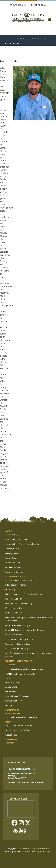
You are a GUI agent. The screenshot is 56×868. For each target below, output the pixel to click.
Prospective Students (14, 572)
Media (8, 722)
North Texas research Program (18, 625)
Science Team (11, 558)
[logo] (28, 18)
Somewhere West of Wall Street (19, 730)
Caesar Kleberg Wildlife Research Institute (25, 39)
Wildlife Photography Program (18, 649)
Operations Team (13, 563)
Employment (12, 740)
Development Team (14, 553)
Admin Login (45, 851)
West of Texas (11, 735)
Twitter (28, 823)
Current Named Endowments (18, 696)
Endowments (11, 692)
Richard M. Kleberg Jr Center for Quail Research (25, 630)
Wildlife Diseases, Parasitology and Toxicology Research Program (29, 655)
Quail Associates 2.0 (14, 613)
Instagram (21, 823)
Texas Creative (30, 851)
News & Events (13, 714)
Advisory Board (12, 549)
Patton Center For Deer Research (19, 580)
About (9, 531)
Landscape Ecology (14, 599)
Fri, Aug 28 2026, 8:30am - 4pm (21, 769)
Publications (12, 710)
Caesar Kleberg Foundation (17, 539)
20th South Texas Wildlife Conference (21, 717)
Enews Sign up (18, 5)
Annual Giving (11, 687)
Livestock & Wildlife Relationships (19, 603)
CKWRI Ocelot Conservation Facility (20, 674)
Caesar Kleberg (12, 535)
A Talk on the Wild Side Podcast (19, 726)
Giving (9, 679)
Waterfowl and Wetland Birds (18, 644)
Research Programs (15, 577)
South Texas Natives (14, 635)
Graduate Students (13, 567)
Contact (10, 743)
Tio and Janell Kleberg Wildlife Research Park (24, 669)
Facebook (14, 823)
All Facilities (10, 665)
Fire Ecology (10, 590)
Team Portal (39, 5)
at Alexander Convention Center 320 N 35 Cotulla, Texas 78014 (22, 776)
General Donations (13, 682)
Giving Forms (11, 705)
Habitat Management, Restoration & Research (25, 594)
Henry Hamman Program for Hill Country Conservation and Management (29, 619)
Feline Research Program (16, 585)
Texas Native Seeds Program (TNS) (20, 639)
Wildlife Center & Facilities (19, 661)
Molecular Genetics (13, 608)
